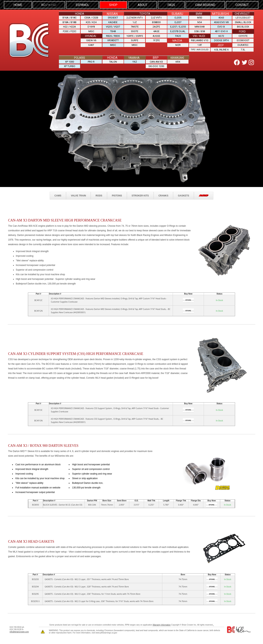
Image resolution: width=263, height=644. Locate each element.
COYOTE (243, 35)
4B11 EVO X (221, 31)
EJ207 (178, 22)
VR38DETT (113, 39)
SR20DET (113, 17)
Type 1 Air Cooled (200, 48)
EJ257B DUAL (178, 31)
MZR (178, 44)
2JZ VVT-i (156, 17)
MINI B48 (200, 26)
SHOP (113, 5)
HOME (18, 5)
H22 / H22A (70, 26)
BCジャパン (49, 5)
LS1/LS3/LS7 (243, 17)
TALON (113, 60)
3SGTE (135, 31)
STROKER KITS (140, 194)
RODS (99, 194)
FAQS (171, 5)
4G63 (221, 17)
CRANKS (163, 194)
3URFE (135, 39)
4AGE (156, 31)
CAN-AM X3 (156, 60)
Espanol (82, 5)
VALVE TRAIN (78, 194)
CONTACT (242, 5)
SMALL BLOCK (243, 22)
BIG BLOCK (243, 26)
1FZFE (156, 39)
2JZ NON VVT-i (135, 17)
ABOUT (142, 5)
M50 (200, 17)
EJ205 (178, 17)
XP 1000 (70, 60)
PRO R (91, 60)
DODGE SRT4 (221, 39)
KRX (178, 60)
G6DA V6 (91, 39)
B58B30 (156, 22)
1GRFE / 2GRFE (135, 35)
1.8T (200, 44)
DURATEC (243, 44)
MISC (91, 31)
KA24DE (113, 22)
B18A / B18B (70, 22)
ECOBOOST (243, 39)
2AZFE (156, 26)
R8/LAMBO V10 (200, 39)
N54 (200, 22)
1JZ (135, 22)
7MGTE (135, 26)
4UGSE (156, 35)
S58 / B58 (200, 31)
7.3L (243, 48)
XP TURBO (70, 64)
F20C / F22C (70, 31)
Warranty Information (162, 623)
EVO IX (221, 26)
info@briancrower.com (19, 630)
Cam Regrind (205, 5)
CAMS (58, 194)
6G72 (221, 35)
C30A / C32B (91, 17)
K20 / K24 (91, 22)
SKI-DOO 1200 (156, 64)
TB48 (113, 31)
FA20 (178, 35)
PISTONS (117, 194)
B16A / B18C (70, 17)
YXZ (135, 60)
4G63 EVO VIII (221, 22)
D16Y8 (91, 26)
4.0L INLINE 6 (221, 48)
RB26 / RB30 (113, 35)
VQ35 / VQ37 (113, 26)
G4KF (91, 44)
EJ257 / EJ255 (178, 26)
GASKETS (183, 194)
